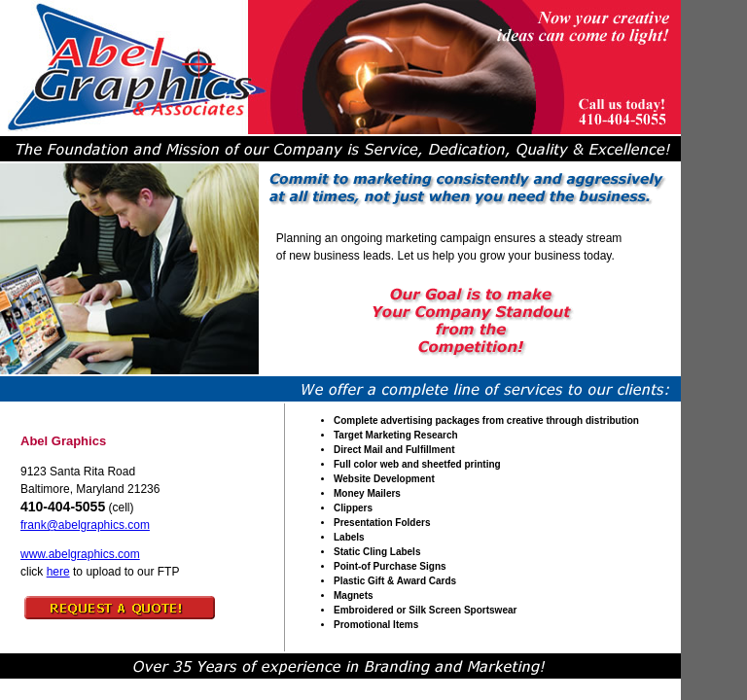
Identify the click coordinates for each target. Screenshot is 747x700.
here (58, 572)
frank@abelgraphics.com (85, 525)
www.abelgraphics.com (80, 554)
